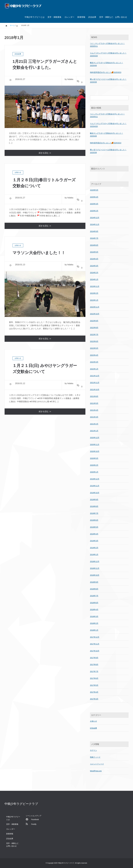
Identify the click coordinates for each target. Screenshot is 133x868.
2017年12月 (95, 637)
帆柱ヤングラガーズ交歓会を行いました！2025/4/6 (107, 64)
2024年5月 (94, 252)
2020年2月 (94, 465)
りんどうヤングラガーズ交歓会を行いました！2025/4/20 (108, 54)
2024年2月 (94, 273)
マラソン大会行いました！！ (39, 253)
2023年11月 (95, 286)
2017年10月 (95, 651)
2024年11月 (95, 224)
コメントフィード (97, 764)
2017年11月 (95, 644)
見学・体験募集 (54, 17)
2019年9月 (94, 500)
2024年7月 (94, 238)
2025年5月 (94, 190)
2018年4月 (94, 610)
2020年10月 (95, 451)
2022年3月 (94, 362)
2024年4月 (94, 259)
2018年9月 (94, 582)
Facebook (32, 819)
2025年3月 (94, 204)
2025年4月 (94, 197)
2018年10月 (95, 575)
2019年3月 (94, 541)
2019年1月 (94, 555)
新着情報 (81, 17)
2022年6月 (94, 341)
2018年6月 (94, 603)
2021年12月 (95, 376)
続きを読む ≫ (45, 153)
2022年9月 (94, 321)
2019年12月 (95, 479)
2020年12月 (95, 438)
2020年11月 (95, 445)
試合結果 (92, 17)
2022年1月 (94, 369)
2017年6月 (94, 678)
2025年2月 (94, 211)
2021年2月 (94, 424)
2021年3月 (94, 417)
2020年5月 (94, 458)
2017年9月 (94, 658)
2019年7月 (94, 513)
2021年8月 (94, 396)
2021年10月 (95, 390)
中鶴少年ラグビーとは (35, 17)
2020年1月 (94, 472)
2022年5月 (94, 348)
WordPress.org (96, 771)
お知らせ (93, 721)
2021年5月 (94, 403)
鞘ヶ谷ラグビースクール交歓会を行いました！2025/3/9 (108, 81)
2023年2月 (94, 293)
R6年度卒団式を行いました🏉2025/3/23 (106, 72)
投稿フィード (95, 757)
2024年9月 (94, 231)
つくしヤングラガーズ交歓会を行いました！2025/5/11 (107, 45)
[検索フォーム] (107, 98)
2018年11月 (95, 568)
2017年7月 (94, 671)
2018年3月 (94, 616)
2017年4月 (94, 692)
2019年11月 (95, 486)
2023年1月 (94, 300)
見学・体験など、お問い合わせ (113, 17)
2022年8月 (94, 328)
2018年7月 (94, 596)
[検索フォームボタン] (126, 98)
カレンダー (69, 17)
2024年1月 (94, 279)
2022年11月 (95, 307)
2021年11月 (95, 383)
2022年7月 (94, 335)
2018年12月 (95, 561)
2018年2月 (94, 623)
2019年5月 (94, 527)
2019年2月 (94, 548)
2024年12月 (95, 218)
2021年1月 (94, 431)
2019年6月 (94, 520)
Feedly (31, 824)
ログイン (93, 750)
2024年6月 (94, 245)
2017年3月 (94, 699)
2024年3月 (94, 266)
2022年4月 (94, 355)
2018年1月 (94, 630)
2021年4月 (94, 410)
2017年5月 (94, 685)
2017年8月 (94, 665)
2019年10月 (95, 493)
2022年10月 (95, 314)
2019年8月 (94, 506)
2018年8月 (94, 589)
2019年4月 (94, 534)
